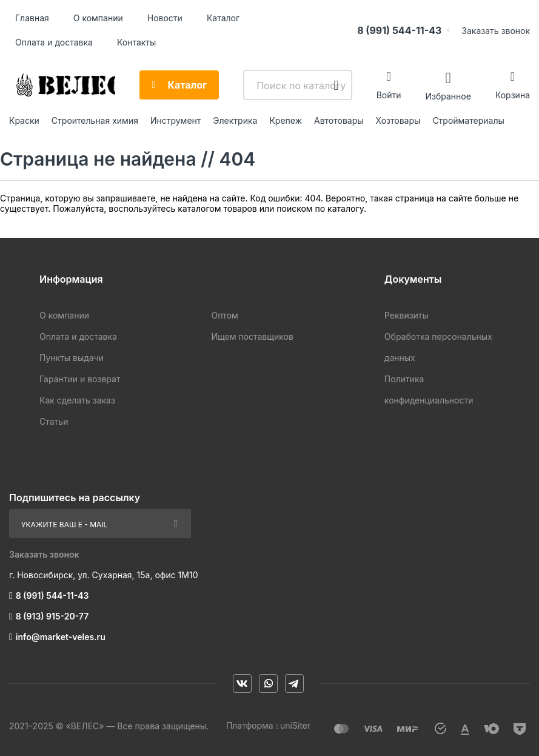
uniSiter (295, 725)
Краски (24, 120)
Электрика (235, 120)
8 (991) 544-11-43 (399, 30)
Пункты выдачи (72, 358)
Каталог (223, 18)
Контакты (136, 42)
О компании (98, 18)
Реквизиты (407, 315)
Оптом (224, 315)
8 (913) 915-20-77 (52, 616)
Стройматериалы (468, 120)
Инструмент (176, 120)
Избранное (448, 96)
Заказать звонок (496, 31)
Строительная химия (95, 120)
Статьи (54, 421)
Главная (32, 18)
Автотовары (339, 120)
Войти (389, 95)
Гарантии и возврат (80, 379)
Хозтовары (398, 120)
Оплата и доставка (54, 42)
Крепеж (286, 120)
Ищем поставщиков (252, 336)
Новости (165, 18)
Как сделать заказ (77, 400)
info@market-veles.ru (61, 637)
